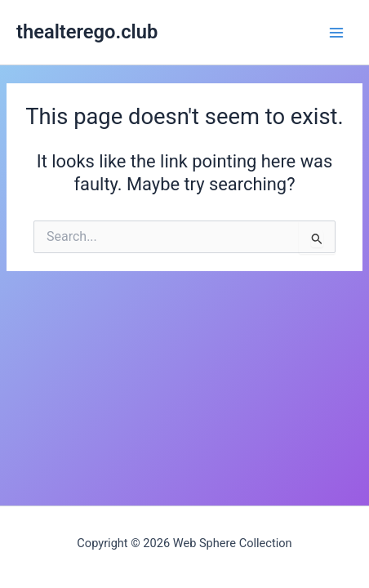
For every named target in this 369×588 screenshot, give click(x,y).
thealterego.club (87, 32)
